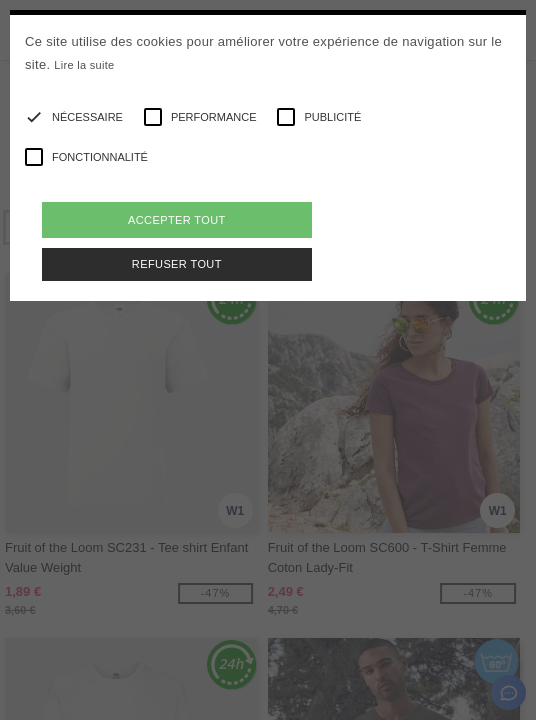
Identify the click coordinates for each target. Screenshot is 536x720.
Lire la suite (84, 65)
